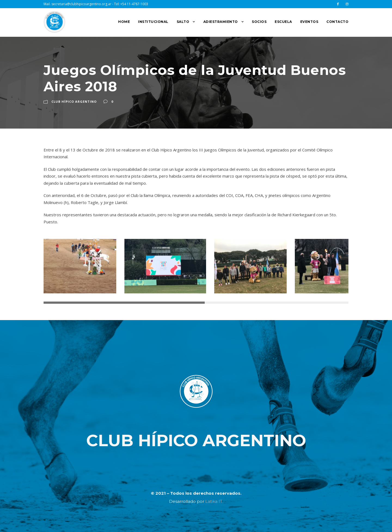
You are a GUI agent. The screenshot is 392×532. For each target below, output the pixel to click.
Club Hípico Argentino (74, 101)
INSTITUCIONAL (153, 22)
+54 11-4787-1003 (134, 4)
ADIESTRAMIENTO (221, 22)
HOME (124, 22)
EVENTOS (309, 22)
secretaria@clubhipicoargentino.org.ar (81, 4)
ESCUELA (283, 22)
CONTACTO (337, 22)
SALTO (183, 22)
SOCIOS (259, 22)
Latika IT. (214, 501)
